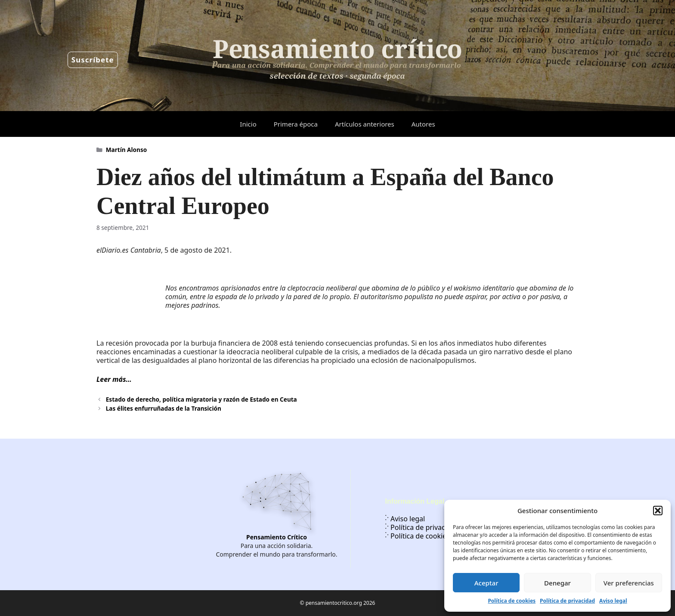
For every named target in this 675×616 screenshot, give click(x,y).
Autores (423, 124)
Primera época (296, 124)
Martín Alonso (126, 150)
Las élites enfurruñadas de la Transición (164, 408)
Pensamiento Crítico (277, 537)
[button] (658, 511)
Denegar (557, 583)
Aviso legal (613, 601)
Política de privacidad (567, 601)
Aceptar (486, 583)
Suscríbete (93, 60)
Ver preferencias (629, 583)
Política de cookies (512, 601)
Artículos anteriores (365, 124)
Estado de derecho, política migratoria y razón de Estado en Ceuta (201, 399)
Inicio (248, 124)
